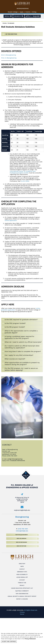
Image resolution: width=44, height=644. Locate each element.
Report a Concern (22, 599)
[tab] (22, 320)
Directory (22, 564)
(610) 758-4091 (23, 529)
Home (5, 23)
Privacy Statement (30, 639)
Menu (8, 16)
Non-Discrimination (22, 594)
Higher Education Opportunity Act (22, 588)
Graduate (11, 23)
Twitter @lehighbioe (21, 535)
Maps (22, 566)
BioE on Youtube (21, 546)
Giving (34, 12)
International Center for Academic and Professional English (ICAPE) (23, 172)
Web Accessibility (22, 574)
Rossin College (13, 12)
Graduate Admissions (18, 461)
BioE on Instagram (21, 542)
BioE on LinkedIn (21, 538)
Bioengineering (23, 9)
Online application (11, 220)
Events (28, 12)
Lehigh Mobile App (22, 577)
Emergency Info (22, 572)
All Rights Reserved (31, 610)
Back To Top (26, 476)
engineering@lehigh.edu (22, 510)
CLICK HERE (25, 181)
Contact (22, 569)
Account (22, 580)
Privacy (22, 585)
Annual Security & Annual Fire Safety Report (22, 596)
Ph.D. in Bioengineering (9, 58)
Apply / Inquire (33, 16)
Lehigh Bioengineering (15, 459)
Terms (22, 614)
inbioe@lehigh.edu (22, 531)
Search (19, 16)
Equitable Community (22, 591)
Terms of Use (22, 583)
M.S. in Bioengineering (9, 55)
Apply (22, 12)
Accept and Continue (9, 642)
